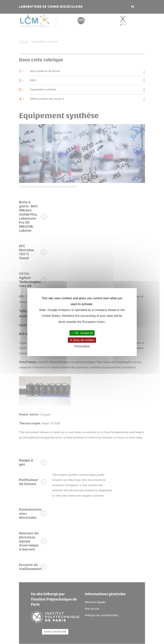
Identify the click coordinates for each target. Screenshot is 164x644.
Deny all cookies (82, 340)
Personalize (82, 346)
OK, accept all (82, 333)
